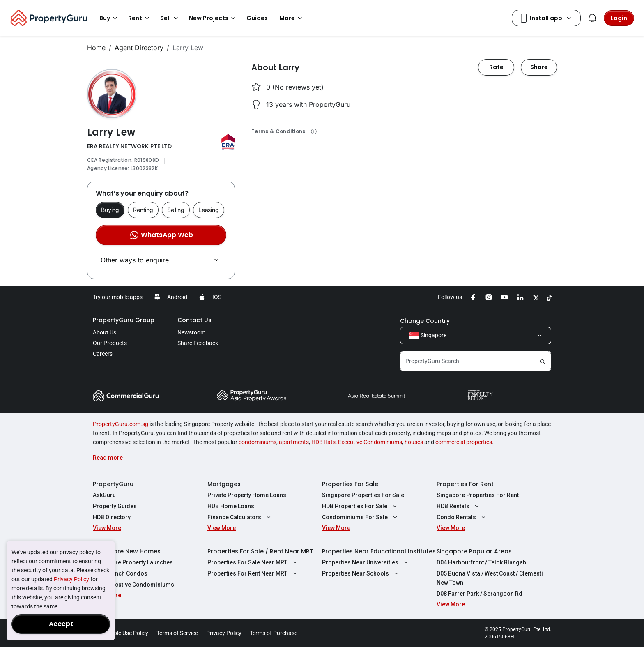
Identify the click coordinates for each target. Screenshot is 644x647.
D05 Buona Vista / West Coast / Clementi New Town (490, 578)
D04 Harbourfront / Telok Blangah (481, 562)
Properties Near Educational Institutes (379, 551)
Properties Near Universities (366, 562)
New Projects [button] (214, 18)
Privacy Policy (71, 579)
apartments (294, 442)
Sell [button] (170, 18)
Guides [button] (257, 18)
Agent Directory (139, 48)
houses (414, 442)
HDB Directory (112, 517)
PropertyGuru (113, 484)
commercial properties (464, 442)
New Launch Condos (120, 573)
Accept (61, 624)
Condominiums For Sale (361, 517)
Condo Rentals (462, 517)
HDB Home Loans (231, 506)
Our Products (110, 343)
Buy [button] (110, 18)
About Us (105, 332)
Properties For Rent (465, 484)
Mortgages (224, 484)
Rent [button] (140, 18)
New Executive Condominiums (133, 585)
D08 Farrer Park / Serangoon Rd (480, 594)
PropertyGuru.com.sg (121, 424)
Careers (103, 354)
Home (96, 48)
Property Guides (115, 506)
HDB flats (323, 442)
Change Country (425, 321)
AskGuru (104, 495)
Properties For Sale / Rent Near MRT (260, 551)
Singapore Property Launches (133, 562)
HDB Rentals (459, 506)
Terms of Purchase (274, 633)
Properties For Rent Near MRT (253, 573)
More (292, 18)
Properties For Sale (350, 484)
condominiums (258, 442)
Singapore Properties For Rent (478, 495)
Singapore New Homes (127, 551)
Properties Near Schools (361, 573)
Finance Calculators (240, 517)
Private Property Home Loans (247, 495)
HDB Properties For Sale (360, 506)
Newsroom (191, 332)
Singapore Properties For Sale (363, 495)
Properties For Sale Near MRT (253, 562)
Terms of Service (177, 633)
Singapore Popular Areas (474, 551)
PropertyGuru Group (124, 320)
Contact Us (194, 320)
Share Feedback (198, 343)
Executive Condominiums (370, 442)
